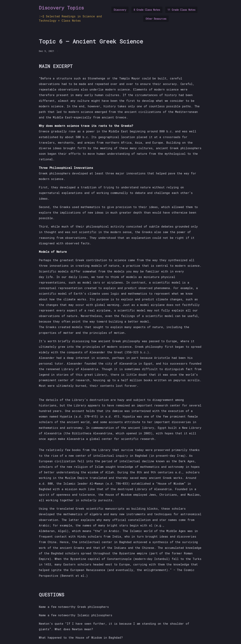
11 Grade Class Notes (181, 10)
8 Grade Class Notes (147, 10)
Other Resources (156, 19)
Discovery (120, 10)
